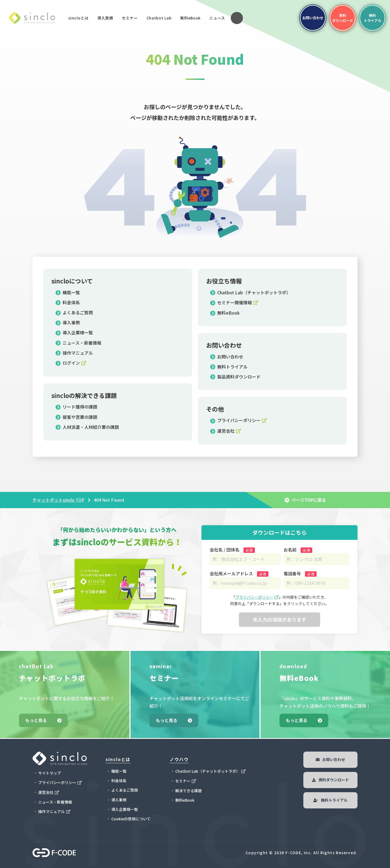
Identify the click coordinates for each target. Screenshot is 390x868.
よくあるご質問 (74, 312)
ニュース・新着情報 (78, 343)
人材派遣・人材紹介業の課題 (87, 427)
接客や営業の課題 (76, 417)
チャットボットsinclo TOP (58, 500)
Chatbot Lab (159, 19)
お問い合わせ (227, 357)
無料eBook (190, 18)
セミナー (130, 18)
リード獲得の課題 (76, 407)
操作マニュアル (74, 353)
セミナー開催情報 (231, 302)
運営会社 (222, 431)
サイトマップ (50, 773)
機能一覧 (68, 292)
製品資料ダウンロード (235, 377)
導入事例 (68, 322)
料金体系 (68, 302)
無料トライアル (229, 367)
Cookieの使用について (131, 819)
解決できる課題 (188, 791)
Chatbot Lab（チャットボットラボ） (250, 292)
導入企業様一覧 (74, 332)
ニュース (217, 18)
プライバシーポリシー (235, 420)
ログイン (68, 363)
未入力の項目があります (279, 619)
